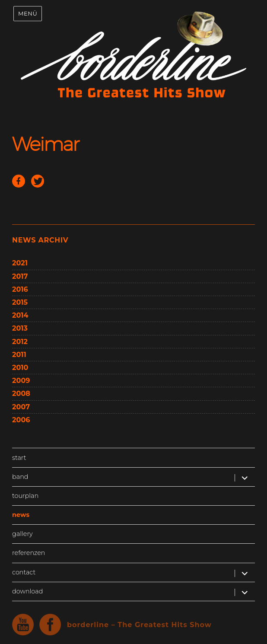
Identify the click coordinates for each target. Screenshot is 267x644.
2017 (20, 276)
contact (24, 572)
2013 (20, 328)
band (20, 477)
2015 (20, 302)
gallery (22, 534)
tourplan (25, 496)
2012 (20, 342)
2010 (20, 368)
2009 (21, 381)
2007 (21, 407)
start (19, 458)
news (21, 515)
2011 (19, 355)
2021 (20, 263)
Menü (28, 13)
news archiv (40, 240)
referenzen (29, 553)
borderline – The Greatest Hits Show (139, 625)
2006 (21, 420)
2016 (20, 289)
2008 (21, 394)
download (27, 591)
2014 (20, 315)
